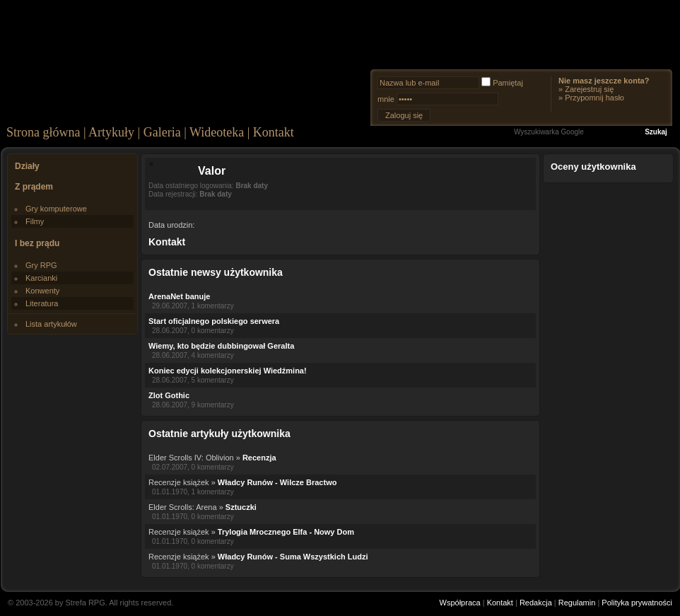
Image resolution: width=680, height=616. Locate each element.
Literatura (42, 303)
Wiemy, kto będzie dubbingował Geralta (221, 346)
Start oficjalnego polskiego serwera (214, 321)
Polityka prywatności (637, 603)
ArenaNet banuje (179, 296)
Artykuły (111, 132)
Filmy (35, 221)
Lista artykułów (51, 324)
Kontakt (274, 132)
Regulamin (577, 603)
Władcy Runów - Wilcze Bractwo (277, 482)
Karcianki (41, 278)
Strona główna (43, 132)
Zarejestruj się (589, 89)
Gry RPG (41, 265)
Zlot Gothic (169, 395)
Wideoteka (217, 132)
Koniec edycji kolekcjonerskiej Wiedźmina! (228, 371)
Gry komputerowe (56, 209)
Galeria (162, 132)
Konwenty (42, 291)
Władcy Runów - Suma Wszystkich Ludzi (293, 557)
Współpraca (460, 603)
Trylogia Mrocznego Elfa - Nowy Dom (286, 532)
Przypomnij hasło (594, 98)
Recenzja (259, 458)
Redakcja (536, 603)
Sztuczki (241, 507)
